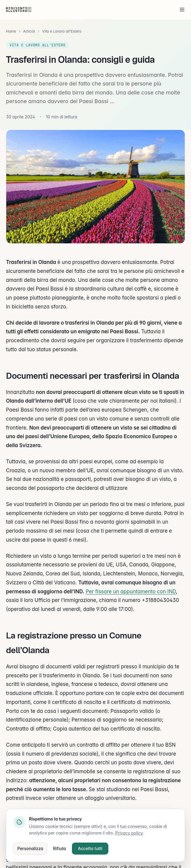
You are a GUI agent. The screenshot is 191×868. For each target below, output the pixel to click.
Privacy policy (129, 833)
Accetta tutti (90, 848)
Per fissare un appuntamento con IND (131, 592)
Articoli (29, 31)
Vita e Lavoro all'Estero (62, 31)
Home (11, 31)
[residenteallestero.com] (19, 10)
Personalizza (30, 848)
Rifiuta (60, 848)
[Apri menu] (182, 10)
